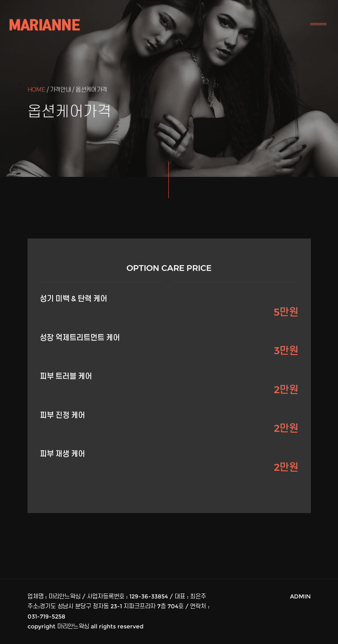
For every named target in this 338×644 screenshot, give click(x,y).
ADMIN (300, 596)
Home (36, 90)
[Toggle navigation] (318, 25)
